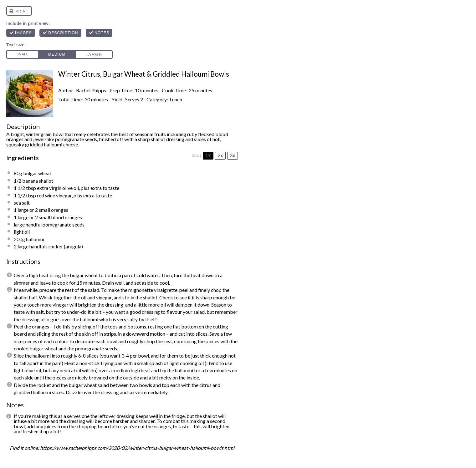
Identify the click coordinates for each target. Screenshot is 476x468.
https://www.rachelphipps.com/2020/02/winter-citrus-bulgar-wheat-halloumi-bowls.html (137, 448)
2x (220, 156)
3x (233, 156)
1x (208, 156)
